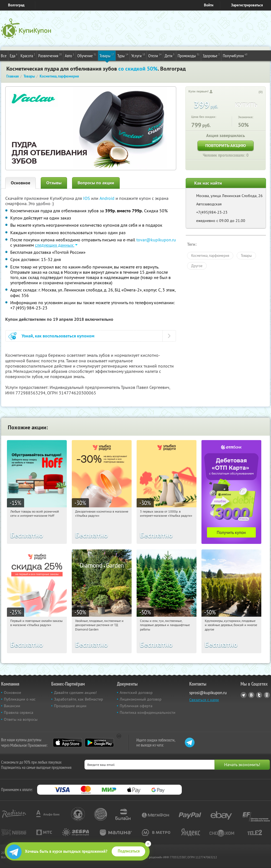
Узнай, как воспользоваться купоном (58, 336)
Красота (28, 55)
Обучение (87, 55)
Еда (14, 55)
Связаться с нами (204, 700)
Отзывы (54, 183)
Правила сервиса (19, 712)
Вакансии (12, 706)
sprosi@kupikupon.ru (208, 693)
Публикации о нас (20, 699)
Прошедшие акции (70, 706)
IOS (87, 198)
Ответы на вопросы (21, 719)
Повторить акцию (226, 145)
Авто (70, 55)
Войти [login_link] (209, 5)
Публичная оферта (136, 706)
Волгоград (16, 5)
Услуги (138, 55)
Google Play (99, 743)
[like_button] (255, 92)
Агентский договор (136, 693)
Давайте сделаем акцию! (75, 693)
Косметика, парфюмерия (210, 255)
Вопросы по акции (96, 183)
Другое (197, 266)
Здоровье (211, 55)
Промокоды (189, 55)
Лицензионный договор (141, 699)
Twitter (259, 695)
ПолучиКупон (235, 55)
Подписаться (129, 851)
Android (108, 198)
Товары (107, 55)
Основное (21, 183)
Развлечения (50, 55)
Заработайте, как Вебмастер (79, 699)
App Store (67, 743)
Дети (170, 55)
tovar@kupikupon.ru (156, 240)
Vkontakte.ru (251, 695)
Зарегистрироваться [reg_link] (247, 5)
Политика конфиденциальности (148, 712)
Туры (123, 55)
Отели (155, 55)
